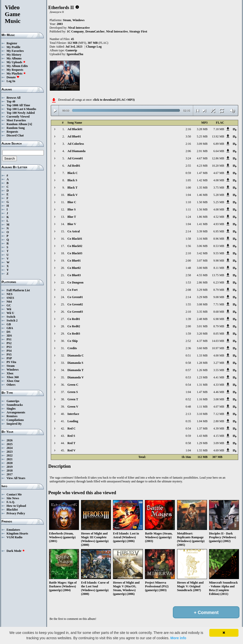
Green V (73, 407)
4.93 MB (219, 224)
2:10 (188, 253)
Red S (71, 436)
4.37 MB (202, 341)
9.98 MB (219, 261)
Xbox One (13, 381)
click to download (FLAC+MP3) (114, 100)
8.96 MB (219, 239)
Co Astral (74, 231)
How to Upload (16, 506)
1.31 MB (202, 385)
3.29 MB (202, 290)
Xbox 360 (13, 377)
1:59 (188, 334)
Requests (12, 132)
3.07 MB (202, 261)
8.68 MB (219, 312)
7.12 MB (219, 414)
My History (14, 55)
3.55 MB (219, 370)
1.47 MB (202, 173)
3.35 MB (202, 312)
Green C (73, 385)
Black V (73, 195)
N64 (9, 302)
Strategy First (138, 31)
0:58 (188, 363)
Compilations (15, 420)
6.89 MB (219, 144)
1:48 (188, 268)
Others (11, 385)
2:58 (188, 275)
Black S (72, 180)
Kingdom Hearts (17, 533)
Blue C (72, 202)
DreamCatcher (95, 31)
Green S (73, 392)
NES (9, 294)
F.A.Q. (11, 502)
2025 (10, 444)
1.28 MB (202, 363)
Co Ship (73, 341)
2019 (10, 467)
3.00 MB (202, 268)
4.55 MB (202, 275)
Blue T (72, 217)
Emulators (13, 530)
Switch (11, 317)
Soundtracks (15, 405)
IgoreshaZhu (75, 54)
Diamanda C (76, 355)
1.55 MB (202, 450)
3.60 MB (202, 348)
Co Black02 (75, 246)
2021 (10, 459)
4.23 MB (202, 166)
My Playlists (16, 74)
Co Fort (72, 290)
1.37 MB (202, 428)
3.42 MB (202, 253)
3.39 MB (202, 231)
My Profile (13, 47)
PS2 (9, 343)
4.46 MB (219, 392)
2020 (10, 463)
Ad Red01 (74, 166)
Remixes (12, 416)
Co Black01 (75, 239)
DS (8, 332)
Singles (11, 409)
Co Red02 (74, 326)
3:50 (188, 136)
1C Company (75, 31)
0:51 (188, 355)
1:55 (188, 304)
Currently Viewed (18, 117)
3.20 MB (202, 334)
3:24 (188, 158)
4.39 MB (219, 428)
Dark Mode (16, 551)
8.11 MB (219, 268)
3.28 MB (202, 129)
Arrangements (16, 412)
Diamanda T (75, 370)
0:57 (188, 370)
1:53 (188, 282)
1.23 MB (202, 377)
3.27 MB (219, 363)
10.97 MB (218, 348)
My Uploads (16, 62)
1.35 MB (202, 188)
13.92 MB (218, 136)
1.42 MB (202, 180)
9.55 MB (219, 253)
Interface (73, 414)
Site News (13, 498)
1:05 (188, 180)
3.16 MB (202, 239)
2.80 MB (219, 421)
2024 (10, 448)
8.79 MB (219, 290)
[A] (30, 124)
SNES (10, 298)
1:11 (188, 209)
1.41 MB (202, 224)
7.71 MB (219, 304)
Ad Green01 (75, 158)
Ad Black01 (75, 129)
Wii (9, 309)
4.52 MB (219, 217)
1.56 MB (202, 209)
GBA (10, 328)
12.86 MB (218, 158)
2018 (10, 471)
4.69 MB (219, 450)
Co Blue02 (74, 268)
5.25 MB (202, 136)
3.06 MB (202, 246)
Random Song (16, 128)
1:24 (188, 217)
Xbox (10, 373)
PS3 (9, 347)
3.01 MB (202, 326)
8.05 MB (219, 334)
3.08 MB (202, 304)
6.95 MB (219, 231)
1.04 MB (202, 421)
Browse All (13, 98)
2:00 (188, 261)
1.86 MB (202, 217)
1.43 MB (202, 436)
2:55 (188, 166)
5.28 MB (219, 195)
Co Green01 (75, 297)
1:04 (188, 195)
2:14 (188, 231)
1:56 (188, 246)
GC (9, 305)
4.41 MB (219, 377)
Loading (73, 421)
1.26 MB (202, 370)
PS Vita (11, 362)
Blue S (72, 209)
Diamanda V (76, 377)
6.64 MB (219, 151)
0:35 (188, 421)
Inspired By (14, 424)
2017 (10, 474)
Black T (72, 188)
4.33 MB (219, 385)
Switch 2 (12, 320)
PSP (9, 358)
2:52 (188, 341)
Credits (72, 348)
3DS (9, 336)
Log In (11, 81)
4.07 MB (219, 407)
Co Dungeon (75, 282)
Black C (73, 173)
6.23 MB (219, 282)
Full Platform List (18, 290)
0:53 (188, 377)
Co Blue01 (74, 261)
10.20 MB (218, 166)
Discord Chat (15, 135)
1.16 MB (202, 399)
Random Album (17, 124)
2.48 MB (202, 319)
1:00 (188, 188)
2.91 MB (202, 151)
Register (12, 43)
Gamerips (13, 401)
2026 (10, 440)
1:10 (188, 202)
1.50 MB (202, 202)
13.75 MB (218, 275)
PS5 (9, 354)
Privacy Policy (16, 513)
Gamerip (71, 50)
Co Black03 (75, 253)
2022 (10, 455)
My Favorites (15, 51)
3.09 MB (202, 144)
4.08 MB (219, 180)
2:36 (188, 348)
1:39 (188, 319)
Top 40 (11, 101)
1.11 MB (202, 407)
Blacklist (12, 510)
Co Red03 (74, 334)
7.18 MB (219, 129)
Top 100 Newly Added (21, 113)
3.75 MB (219, 188)
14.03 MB (218, 341)
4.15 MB (219, 436)
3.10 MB (202, 414)
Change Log (94, 47)
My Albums (14, 58)
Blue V (72, 224)
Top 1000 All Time (18, 105)
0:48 (188, 407)
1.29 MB (202, 443)
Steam (11, 366)
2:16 (188, 129)
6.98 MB (219, 319)
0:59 (188, 173)
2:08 (188, 290)
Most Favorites (16, 120)
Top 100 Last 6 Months (21, 109)
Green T (73, 399)
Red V (71, 450)
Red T (71, 443)
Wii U (10, 313)
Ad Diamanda (76, 151)
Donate (13, 77)
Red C (71, 428)
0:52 (188, 399)
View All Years (16, 478)
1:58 (188, 239)
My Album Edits (17, 66)
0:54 (188, 385)
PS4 (9, 351)
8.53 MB (219, 246)
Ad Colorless (76, 144)
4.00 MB (219, 355)
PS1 (9, 339)
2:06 (188, 151)
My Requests (15, 70)
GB (9, 324)
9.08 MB (219, 297)
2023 (10, 452)
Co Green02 (75, 304)
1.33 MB (202, 355)
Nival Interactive (79, 28)
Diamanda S (75, 363)
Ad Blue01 (74, 136)
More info (178, 638)
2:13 (188, 414)
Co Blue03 (74, 275)
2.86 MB (202, 282)
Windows (13, 370)
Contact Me (14, 494)
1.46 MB (202, 195)
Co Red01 (74, 319)
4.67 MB (202, 158)
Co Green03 (75, 312)
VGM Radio (14, 537)
